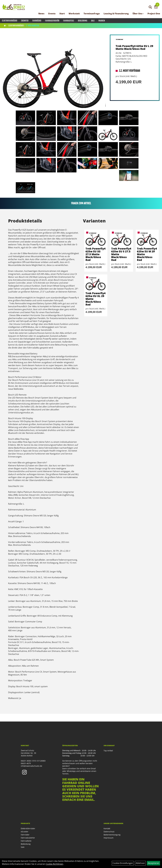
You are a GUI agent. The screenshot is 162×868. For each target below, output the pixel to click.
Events (52, 14)
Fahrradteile (69, 21)
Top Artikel (108, 751)
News (41, 14)
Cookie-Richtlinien (54, 864)
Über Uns (138, 14)
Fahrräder (37, 21)
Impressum (109, 838)
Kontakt (107, 828)
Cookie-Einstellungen (123, 863)
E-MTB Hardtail (33, 26)
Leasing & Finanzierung (116, 14)
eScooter (25, 21)
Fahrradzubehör (52, 21)
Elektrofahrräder (10, 21)
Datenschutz (109, 832)
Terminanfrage (92, 14)
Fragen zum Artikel (81, 203)
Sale (93, 21)
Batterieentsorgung (112, 835)
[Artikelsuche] (150, 7)
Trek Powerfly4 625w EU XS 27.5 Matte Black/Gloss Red (96, 254)
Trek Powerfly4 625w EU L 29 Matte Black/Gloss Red (134, 47)
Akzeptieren (153, 863)
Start (62, 14)
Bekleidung (83, 21)
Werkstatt (74, 14)
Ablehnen (140, 863)
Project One (154, 14)
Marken (102, 21)
